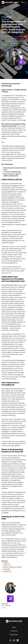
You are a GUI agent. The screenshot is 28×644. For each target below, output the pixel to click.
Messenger (7, 569)
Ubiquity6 (5, 100)
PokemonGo (7, 565)
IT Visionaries (6, 17)
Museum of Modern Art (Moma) (13, 567)
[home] (10, 2)
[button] (22, 2)
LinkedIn (4, 608)
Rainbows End (7, 571)
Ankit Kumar (15, 98)
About (14, 627)
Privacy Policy (14, 635)
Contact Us (14, 631)
